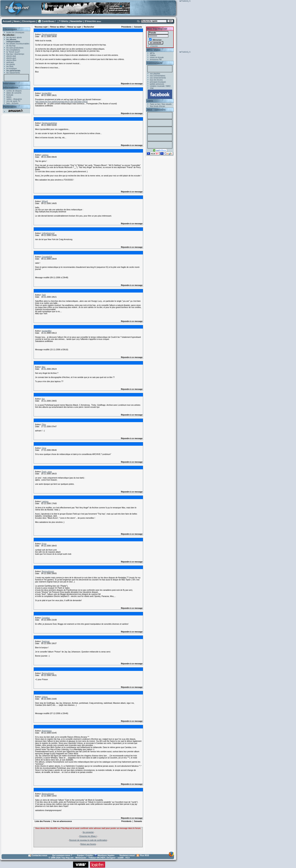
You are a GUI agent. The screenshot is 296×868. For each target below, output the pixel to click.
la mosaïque (12, 69)
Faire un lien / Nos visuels (161, 104)
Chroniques (29, 21)
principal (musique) (158, 82)
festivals (10, 95)
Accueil (7, 21)
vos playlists (155, 74)
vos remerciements (158, 78)
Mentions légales (106, 855)
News (17, 21)
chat (152, 88)
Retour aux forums (88, 844)
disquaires (18, 99)
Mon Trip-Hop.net (157, 29)
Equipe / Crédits (85, 855)
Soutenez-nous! (127, 855)
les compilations (13, 50)
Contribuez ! (49, 21)
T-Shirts (64, 21)
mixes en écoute (157, 57)
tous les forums (156, 80)
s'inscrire (154, 46)
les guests (11, 64)
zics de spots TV (13, 101)
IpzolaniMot (47, 93)
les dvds (10, 66)
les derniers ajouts (14, 37)
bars (8, 103)
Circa (44, 448)
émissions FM (156, 60)
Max (44, 367)
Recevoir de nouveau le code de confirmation (88, 840)
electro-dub (11, 56)
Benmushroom (48, 571)
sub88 (120, 858)
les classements (13, 73)
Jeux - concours (156, 110)
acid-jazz (10, 62)
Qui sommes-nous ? (62, 855)
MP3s (152, 53)
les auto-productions (15, 48)
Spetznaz (46, 641)
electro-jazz (11, 58)
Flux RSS (144, 855)
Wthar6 (45, 201)
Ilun (43, 399)
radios (9, 99)
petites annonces (157, 84)
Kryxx (44, 544)
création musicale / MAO (160, 86)
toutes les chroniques (15, 33)
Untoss (45, 697)
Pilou (44, 424)
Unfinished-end (48, 233)
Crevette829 (47, 257)
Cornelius (46, 618)
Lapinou (45, 155)
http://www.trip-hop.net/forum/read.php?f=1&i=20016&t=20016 (61, 102)
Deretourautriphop (49, 34)
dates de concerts (14, 93)
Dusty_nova (47, 472)
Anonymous (47, 731)
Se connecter (88, 832)
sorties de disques (14, 91)
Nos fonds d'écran (157, 106)
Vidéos (153, 55)
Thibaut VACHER (97, 858)
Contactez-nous (40, 855)
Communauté (155, 63)
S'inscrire (90, 21)
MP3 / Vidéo (154, 50)
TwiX (44, 295)
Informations (11, 87)
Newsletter (76, 21)
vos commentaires (158, 76)
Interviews (9, 83)
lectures (15, 103)
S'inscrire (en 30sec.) (88, 836)
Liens (150, 101)
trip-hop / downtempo (15, 54)
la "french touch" (13, 52)
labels (9, 97)
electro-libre (11, 60)
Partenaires (10, 107)
